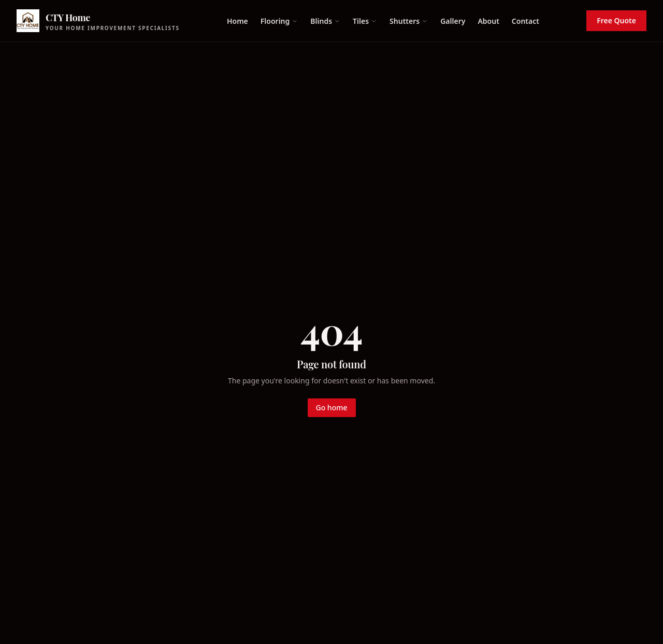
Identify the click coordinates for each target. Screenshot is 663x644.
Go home (332, 407)
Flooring (279, 21)
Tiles (365, 21)
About (488, 21)
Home (237, 21)
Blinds (325, 21)
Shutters (409, 21)
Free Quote (616, 20)
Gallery (453, 21)
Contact (525, 21)
